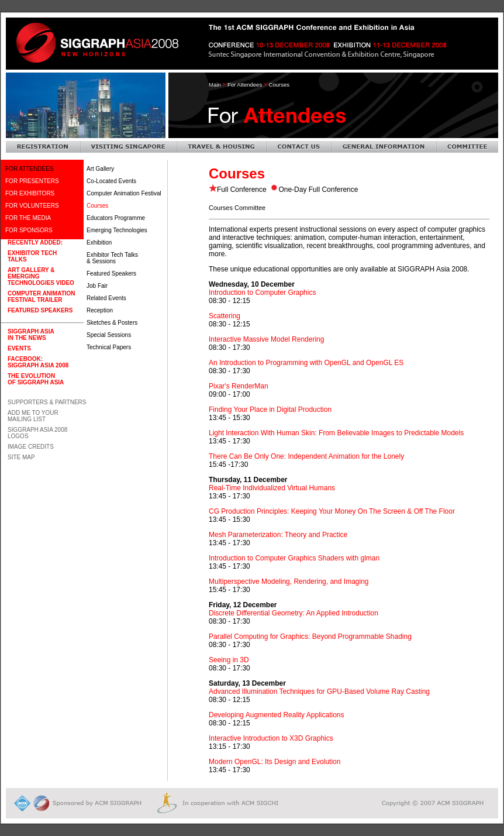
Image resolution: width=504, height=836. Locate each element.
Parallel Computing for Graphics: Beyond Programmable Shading (310, 637)
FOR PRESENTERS (32, 181)
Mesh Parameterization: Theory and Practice (278, 535)
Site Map (21, 457)
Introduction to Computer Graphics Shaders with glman (294, 558)
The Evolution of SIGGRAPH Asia (36, 379)
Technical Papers (109, 347)
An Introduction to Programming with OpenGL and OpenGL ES (306, 363)
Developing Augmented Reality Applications (276, 715)
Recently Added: (35, 242)
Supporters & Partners (47, 402)
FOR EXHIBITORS (30, 193)
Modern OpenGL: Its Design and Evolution (275, 762)
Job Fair (97, 286)
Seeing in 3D (229, 660)
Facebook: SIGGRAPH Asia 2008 (38, 362)
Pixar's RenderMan (239, 386)
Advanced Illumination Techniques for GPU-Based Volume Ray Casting (319, 691)
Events (19, 348)
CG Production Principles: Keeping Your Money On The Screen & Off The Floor (332, 511)
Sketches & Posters (112, 323)
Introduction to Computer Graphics (262, 293)
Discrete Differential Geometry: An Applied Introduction (294, 613)
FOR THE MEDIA (28, 218)
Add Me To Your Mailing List (33, 416)
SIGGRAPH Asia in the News (31, 335)
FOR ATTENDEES (30, 169)
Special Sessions (109, 335)
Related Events (106, 298)
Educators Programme (116, 218)
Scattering (225, 316)
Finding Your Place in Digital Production (270, 410)
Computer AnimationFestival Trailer (42, 297)
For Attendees (245, 85)
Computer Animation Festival (124, 193)
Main (215, 85)
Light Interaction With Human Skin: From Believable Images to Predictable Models (336, 433)
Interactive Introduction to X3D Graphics (271, 738)
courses (279, 85)
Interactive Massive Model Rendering (266, 339)
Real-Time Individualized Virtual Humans (272, 488)
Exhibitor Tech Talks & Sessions (112, 258)
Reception (100, 310)
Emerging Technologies (117, 230)
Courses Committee (237, 208)
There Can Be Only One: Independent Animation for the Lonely (306, 456)
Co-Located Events (111, 181)
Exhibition (99, 242)
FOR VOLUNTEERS (32, 206)
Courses (97, 206)
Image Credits (31, 447)
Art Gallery (100, 169)
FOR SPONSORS (29, 230)
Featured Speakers (111, 273)
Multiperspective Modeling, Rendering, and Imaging (289, 582)
